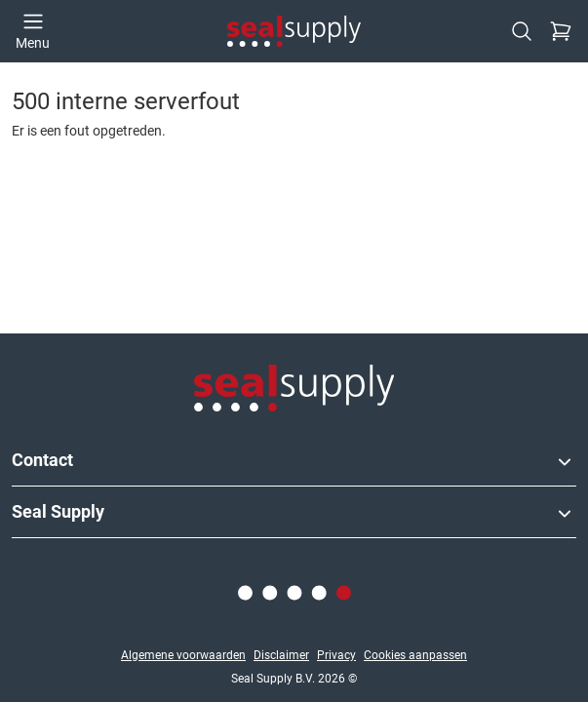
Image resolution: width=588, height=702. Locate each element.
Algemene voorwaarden (183, 655)
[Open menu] (33, 31)
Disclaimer (281, 655)
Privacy (336, 655)
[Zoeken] (522, 31)
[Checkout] (561, 31)
